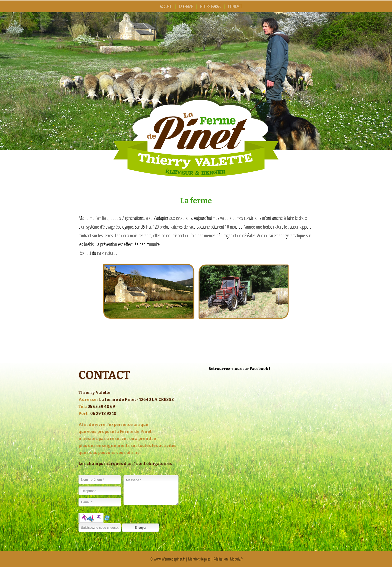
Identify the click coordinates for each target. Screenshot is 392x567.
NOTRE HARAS (210, 6)
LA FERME (186, 6)
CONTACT (235, 6)
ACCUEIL (166, 6)
